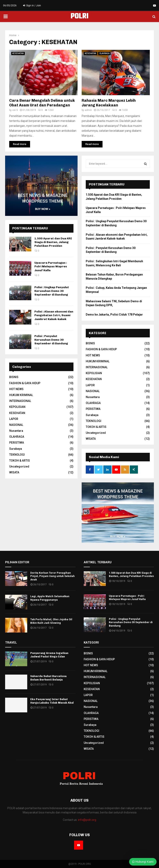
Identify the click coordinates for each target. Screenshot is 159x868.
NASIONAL (16, 425)
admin (88, 110)
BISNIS (14, 377)
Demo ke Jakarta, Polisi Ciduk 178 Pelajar (114, 315)
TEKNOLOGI (17, 455)
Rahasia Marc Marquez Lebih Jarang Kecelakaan (109, 103)
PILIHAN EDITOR (17, 562)
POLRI (80, 17)
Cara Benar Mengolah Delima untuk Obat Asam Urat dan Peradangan (42, 103)
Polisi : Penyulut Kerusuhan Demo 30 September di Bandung (51, 340)
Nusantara (16, 431)
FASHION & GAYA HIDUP (25, 383)
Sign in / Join (32, 6)
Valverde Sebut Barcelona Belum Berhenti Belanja (48, 678)
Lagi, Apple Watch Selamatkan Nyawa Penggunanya (50, 598)
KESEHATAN (18, 53)
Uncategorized (19, 466)
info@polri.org (87, 820)
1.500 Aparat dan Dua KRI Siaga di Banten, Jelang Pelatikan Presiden (53, 242)
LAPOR (14, 419)
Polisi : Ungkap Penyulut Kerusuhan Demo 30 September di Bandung (52, 291)
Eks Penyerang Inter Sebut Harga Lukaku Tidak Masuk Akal (52, 701)
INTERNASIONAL (20, 401)
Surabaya (16, 449)
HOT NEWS (16, 389)
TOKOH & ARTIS (20, 461)
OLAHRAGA (104, 53)
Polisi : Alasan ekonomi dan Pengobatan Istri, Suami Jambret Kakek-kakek (54, 315)
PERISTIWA (17, 443)
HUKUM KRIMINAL (21, 395)
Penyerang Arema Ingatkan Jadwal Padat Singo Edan (49, 655)
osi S (15, 110)
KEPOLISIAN (17, 407)
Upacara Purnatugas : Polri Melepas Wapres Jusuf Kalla (51, 266)
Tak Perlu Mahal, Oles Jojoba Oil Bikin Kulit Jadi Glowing (51, 621)
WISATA (14, 472)
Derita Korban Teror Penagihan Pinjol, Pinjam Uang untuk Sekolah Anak (52, 576)
